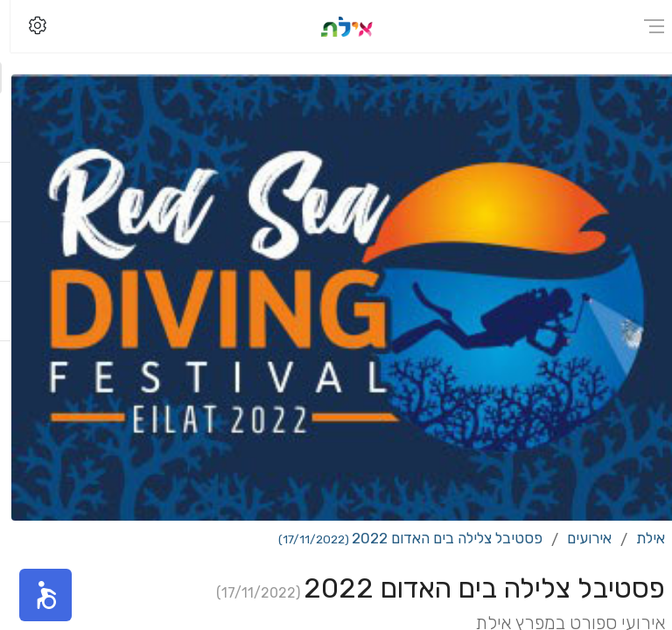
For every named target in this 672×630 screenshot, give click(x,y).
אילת (640, 538)
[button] (35, 595)
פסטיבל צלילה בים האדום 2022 (400, 538)
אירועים (579, 538)
